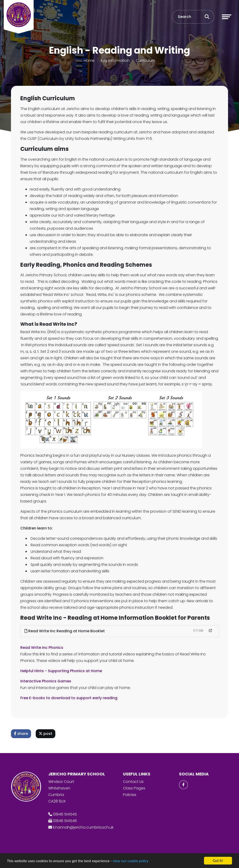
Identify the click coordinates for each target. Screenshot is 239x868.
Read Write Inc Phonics (42, 648)
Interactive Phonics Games (46, 681)
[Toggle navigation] (227, 17)
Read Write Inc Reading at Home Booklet (65, 631)
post (46, 734)
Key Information (115, 61)
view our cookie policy (131, 861)
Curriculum (146, 61)
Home (89, 61)
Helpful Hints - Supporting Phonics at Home (62, 671)
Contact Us (133, 782)
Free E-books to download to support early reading (69, 698)
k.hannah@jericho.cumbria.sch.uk (83, 827)
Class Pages (134, 788)
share (21, 734)
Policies (130, 795)
